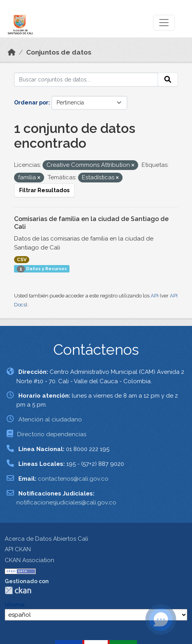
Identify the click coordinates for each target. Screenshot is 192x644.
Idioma (14, 605)
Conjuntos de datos (59, 52)
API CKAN (18, 549)
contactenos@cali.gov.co (73, 479)
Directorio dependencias (52, 434)
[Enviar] (168, 80)
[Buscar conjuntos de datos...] (86, 80)
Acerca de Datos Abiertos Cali (46, 539)
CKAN (18, 590)
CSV (22, 260)
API (155, 296)
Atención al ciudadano (50, 419)
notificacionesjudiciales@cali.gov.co (66, 502)
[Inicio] (12, 52)
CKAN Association (29, 560)
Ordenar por (31, 103)
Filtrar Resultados (44, 190)
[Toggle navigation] (164, 23)
